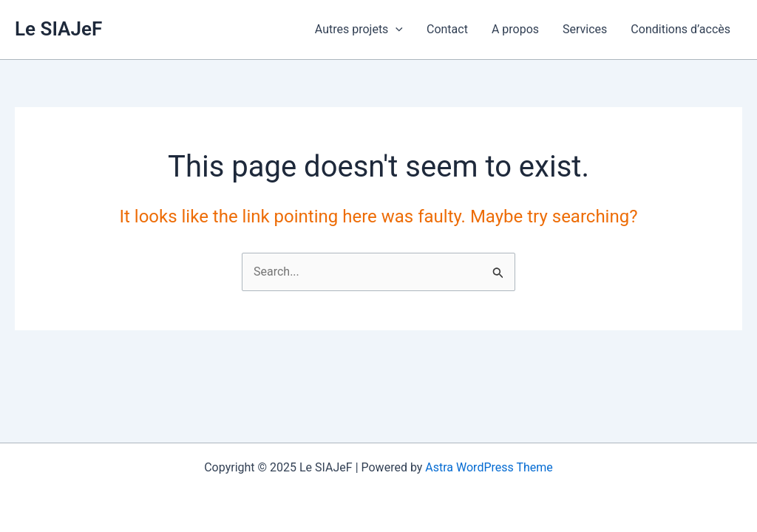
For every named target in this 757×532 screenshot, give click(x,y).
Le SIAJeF (58, 29)
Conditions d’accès (680, 29)
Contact (447, 29)
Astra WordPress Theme (489, 467)
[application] (396, 30)
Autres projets (359, 30)
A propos (515, 29)
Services (585, 29)
